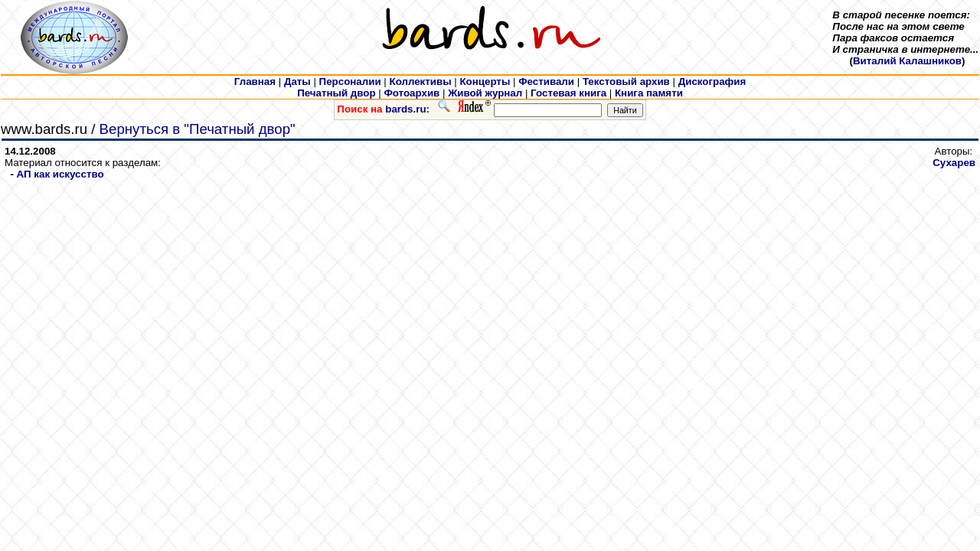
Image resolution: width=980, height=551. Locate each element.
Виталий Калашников (907, 61)
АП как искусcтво (60, 174)
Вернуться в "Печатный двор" (198, 129)
